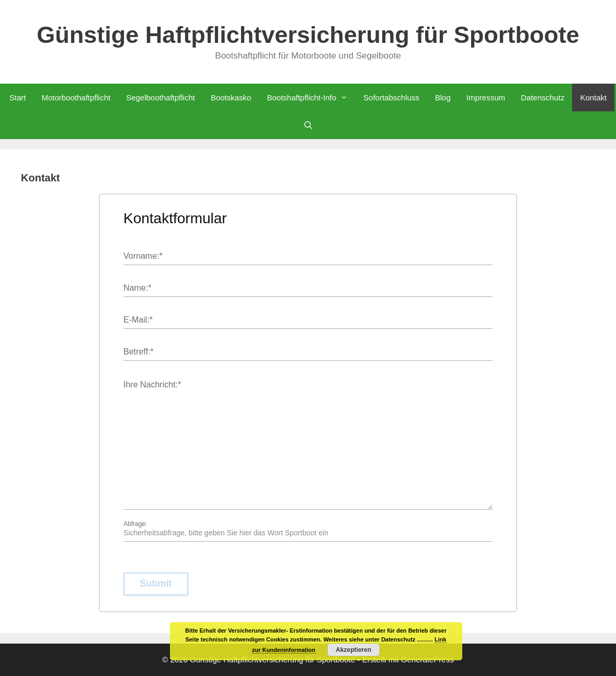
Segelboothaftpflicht (161, 98)
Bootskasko (231, 98)
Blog (443, 98)
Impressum (486, 98)
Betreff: (139, 352)
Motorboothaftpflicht (76, 98)
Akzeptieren (353, 650)
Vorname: (143, 256)
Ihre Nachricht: (152, 385)
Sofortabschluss (391, 98)
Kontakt (593, 98)
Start (18, 98)
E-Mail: (138, 320)
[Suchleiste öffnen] (308, 125)
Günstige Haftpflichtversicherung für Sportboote (308, 35)
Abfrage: (135, 524)
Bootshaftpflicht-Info (311, 98)
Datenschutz (543, 98)
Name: (137, 288)
